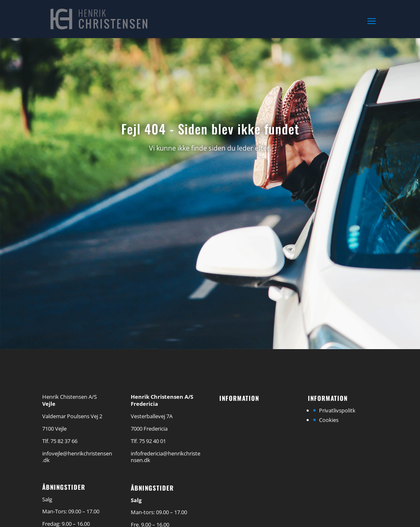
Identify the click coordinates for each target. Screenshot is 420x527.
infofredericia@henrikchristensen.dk (166, 457)
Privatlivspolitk (337, 410)
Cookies (329, 420)
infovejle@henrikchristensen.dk (77, 457)
